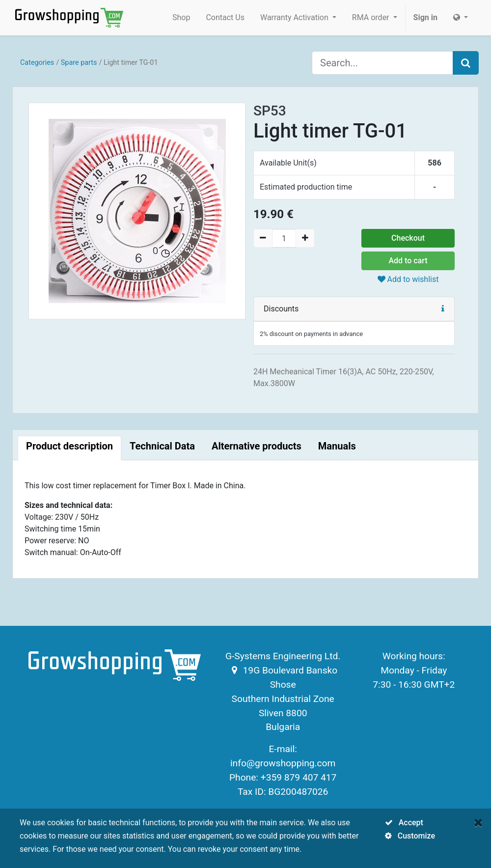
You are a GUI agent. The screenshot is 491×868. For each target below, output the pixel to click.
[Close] (478, 823)
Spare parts (79, 63)
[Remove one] (263, 238)
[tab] (69, 448)
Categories (37, 63)
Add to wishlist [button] (408, 279)
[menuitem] (181, 18)
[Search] (466, 63)
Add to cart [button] (408, 261)
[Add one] (305, 238)
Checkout (408, 238)
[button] (443, 308)
